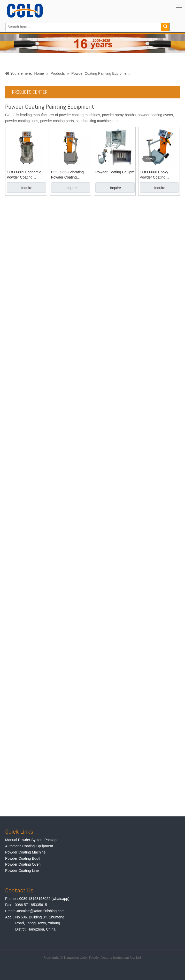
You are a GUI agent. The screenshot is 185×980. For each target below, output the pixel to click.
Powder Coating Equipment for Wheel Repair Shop (115, 172)
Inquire (27, 188)
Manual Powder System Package (32, 840)
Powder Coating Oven (23, 864)
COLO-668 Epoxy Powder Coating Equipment (154, 175)
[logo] (25, 11)
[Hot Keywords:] (165, 27)
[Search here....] (83, 27)
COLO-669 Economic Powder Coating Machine (24, 175)
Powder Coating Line (22, 871)
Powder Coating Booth (23, 858)
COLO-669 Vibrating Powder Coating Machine (68, 175)
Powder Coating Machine (25, 852)
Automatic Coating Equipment (29, 846)
